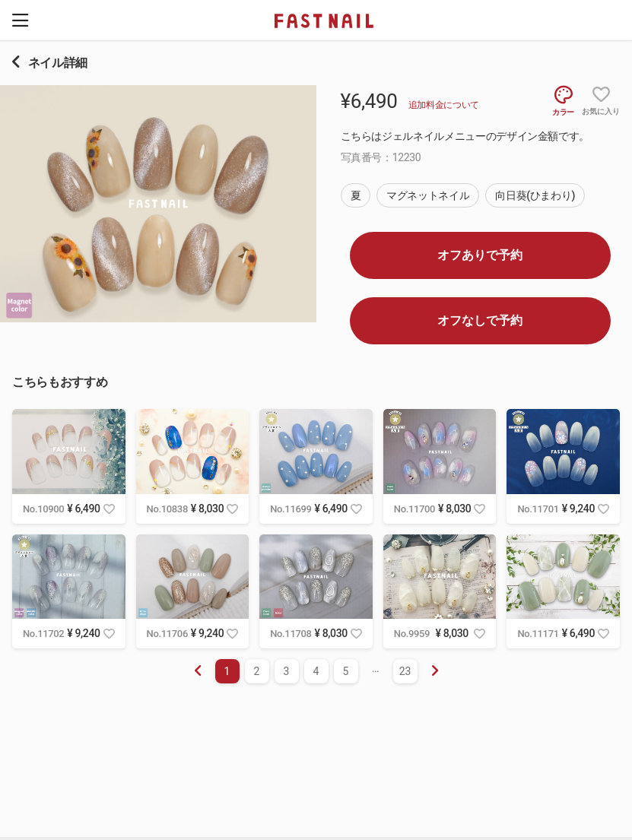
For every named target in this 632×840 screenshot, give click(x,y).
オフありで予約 (480, 255)
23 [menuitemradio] (405, 671)
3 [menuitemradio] (287, 671)
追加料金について (444, 105)
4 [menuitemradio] (316, 671)
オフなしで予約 (480, 320)
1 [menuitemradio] (227, 671)
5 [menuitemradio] (346, 671)
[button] (20, 20)
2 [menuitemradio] (257, 671)
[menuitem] (435, 671)
